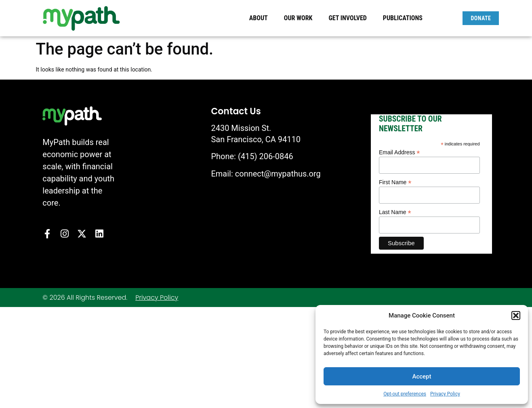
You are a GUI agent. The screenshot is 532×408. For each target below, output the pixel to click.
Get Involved (349, 18)
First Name (395, 182)
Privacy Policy (445, 394)
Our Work (300, 18)
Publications (403, 18)
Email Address (400, 152)
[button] (516, 315)
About (261, 18)
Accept (422, 376)
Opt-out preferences (405, 394)
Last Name (395, 212)
